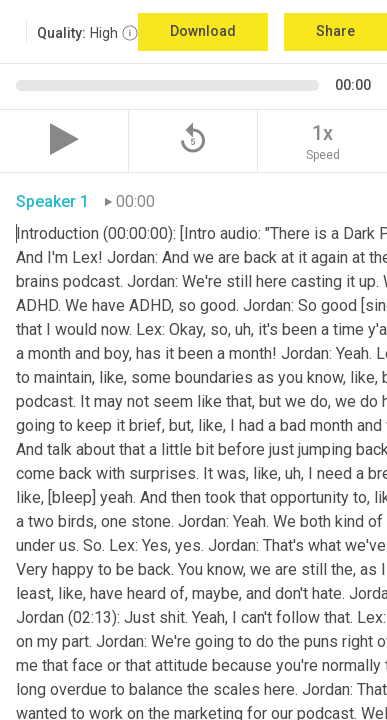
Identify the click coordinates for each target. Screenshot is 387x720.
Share (335, 31)
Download (203, 31)
